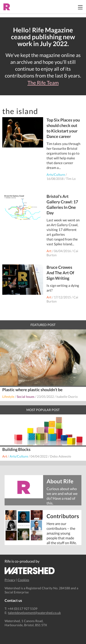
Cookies (23, 580)
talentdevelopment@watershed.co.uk (34, 613)
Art (49, 251)
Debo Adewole (61, 456)
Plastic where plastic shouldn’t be (32, 390)
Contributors (62, 516)
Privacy (10, 580)
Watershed (30, 571)
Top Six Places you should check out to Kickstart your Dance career (63, 128)
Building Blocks (16, 449)
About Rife (60, 481)
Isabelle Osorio (67, 397)
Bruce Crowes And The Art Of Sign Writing (60, 273)
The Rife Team (43, 83)
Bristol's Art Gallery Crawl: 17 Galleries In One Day (62, 204)
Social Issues (26, 397)
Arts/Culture (56, 175)
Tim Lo (71, 179)
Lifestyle (8, 397)
